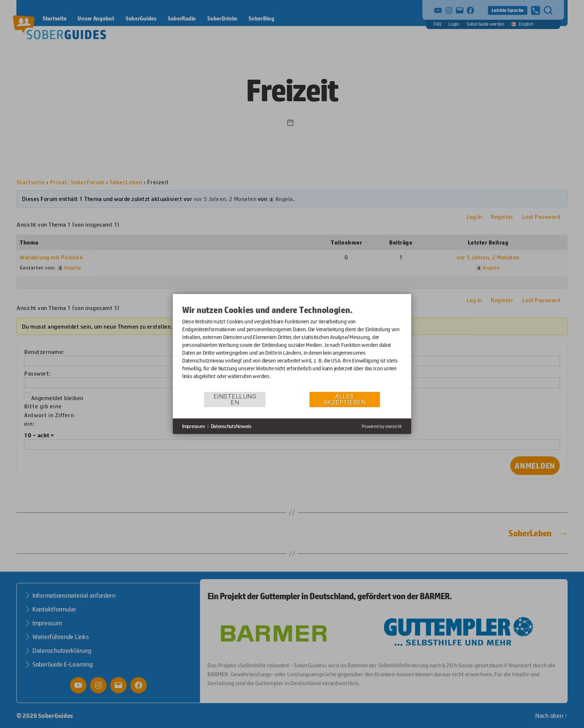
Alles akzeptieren (345, 400)
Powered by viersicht (382, 426)
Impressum (193, 426)
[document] (292, 348)
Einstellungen (235, 400)
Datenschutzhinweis (231, 426)
